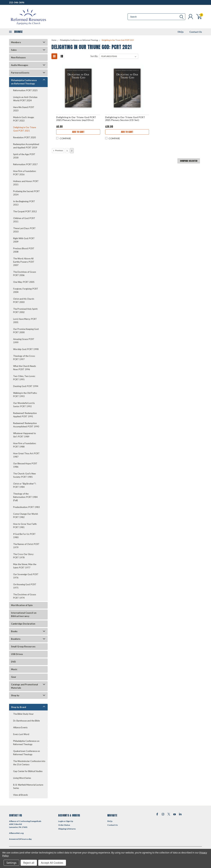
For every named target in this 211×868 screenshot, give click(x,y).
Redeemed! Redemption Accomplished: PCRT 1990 (26, 425)
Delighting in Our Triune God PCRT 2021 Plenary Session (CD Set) (125, 119)
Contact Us (196, 32)
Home (54, 40)
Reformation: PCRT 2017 (25, 164)
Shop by (15, 695)
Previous (58, 150)
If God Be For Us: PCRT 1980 (24, 536)
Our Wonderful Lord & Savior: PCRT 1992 (24, 405)
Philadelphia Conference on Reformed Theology (24, 82)
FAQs (181, 32)
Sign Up (70, 821)
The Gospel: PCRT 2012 (25, 211)
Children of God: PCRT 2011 (24, 220)
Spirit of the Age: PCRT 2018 (24, 156)
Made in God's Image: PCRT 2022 (24, 119)
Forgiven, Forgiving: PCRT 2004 (26, 290)
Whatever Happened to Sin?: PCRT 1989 (25, 435)
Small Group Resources (23, 646)
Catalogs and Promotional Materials (24, 686)
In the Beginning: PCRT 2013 (24, 203)
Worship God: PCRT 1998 (26, 349)
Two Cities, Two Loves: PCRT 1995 (24, 378)
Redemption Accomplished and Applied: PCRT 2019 (26, 146)
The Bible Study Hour (23, 714)
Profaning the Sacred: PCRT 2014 (26, 193)
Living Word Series (22, 778)
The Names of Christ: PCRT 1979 (26, 546)
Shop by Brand (19, 707)
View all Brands (21, 795)
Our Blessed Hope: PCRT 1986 (25, 465)
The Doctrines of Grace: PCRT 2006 (25, 274)
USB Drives (17, 654)
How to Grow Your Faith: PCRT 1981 (25, 526)
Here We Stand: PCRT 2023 (24, 109)
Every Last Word (21, 734)
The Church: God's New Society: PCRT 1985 (24, 475)
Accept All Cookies (52, 863)
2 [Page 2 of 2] (72, 151)
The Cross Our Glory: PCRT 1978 (23, 556)
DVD (13, 662)
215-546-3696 (17, 2)
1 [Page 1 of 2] (67, 151)
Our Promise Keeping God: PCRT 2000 (26, 331)
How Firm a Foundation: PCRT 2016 (25, 173)
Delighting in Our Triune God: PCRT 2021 (25, 129)
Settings (11, 863)
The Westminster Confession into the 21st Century (29, 763)
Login (61, 821)
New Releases (18, 57)
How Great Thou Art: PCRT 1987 (26, 455)
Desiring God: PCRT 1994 (26, 386)
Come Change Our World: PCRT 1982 (26, 516)
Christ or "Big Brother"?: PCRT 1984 (25, 485)
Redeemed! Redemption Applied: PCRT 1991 (25, 415)
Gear (14, 677)
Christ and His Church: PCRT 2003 (24, 300)
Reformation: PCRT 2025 (25, 90)
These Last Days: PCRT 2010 (24, 230)
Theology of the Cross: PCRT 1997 (24, 358)
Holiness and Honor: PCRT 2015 (26, 183)
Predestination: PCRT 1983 (26, 507)
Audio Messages (20, 65)
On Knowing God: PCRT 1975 (25, 586)
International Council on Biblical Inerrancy (24, 614)
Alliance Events (20, 727)
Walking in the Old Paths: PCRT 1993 (25, 395)
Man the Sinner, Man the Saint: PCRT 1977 (25, 566)
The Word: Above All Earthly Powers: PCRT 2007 (24, 262)
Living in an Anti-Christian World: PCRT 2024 (25, 99)
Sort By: (94, 56)
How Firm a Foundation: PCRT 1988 (25, 445)
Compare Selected (189, 161)
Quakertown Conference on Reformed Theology (27, 753)
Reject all (29, 863)
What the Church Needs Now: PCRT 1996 (25, 368)
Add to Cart (78, 132)
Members (16, 42)
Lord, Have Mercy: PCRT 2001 (25, 321)
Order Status (64, 825)
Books (14, 631)
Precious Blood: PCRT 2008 (24, 250)
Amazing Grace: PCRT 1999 (24, 341)
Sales (14, 50)
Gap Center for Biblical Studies (28, 771)
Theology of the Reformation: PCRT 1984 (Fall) (25, 497)
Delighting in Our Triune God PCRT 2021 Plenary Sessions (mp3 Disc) (76, 119)
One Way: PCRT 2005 (24, 282)
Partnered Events (20, 73)
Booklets (16, 639)
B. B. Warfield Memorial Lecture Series (28, 786)
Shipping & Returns (67, 829)
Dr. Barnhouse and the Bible (26, 721)
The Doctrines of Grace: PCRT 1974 (25, 596)
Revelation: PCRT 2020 (24, 137)
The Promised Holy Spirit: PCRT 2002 (25, 311)
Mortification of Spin (22, 605)
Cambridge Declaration (23, 624)
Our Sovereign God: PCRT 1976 (26, 576)
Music (14, 669)
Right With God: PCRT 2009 (24, 240)
